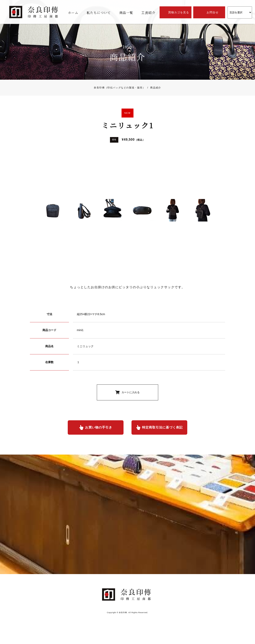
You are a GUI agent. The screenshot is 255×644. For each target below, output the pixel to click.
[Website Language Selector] (240, 12)
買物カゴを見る (179, 12)
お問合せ (213, 12)
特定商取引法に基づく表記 (162, 427)
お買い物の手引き (99, 427)
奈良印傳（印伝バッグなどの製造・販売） (120, 88)
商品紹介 (153, 88)
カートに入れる (131, 392)
